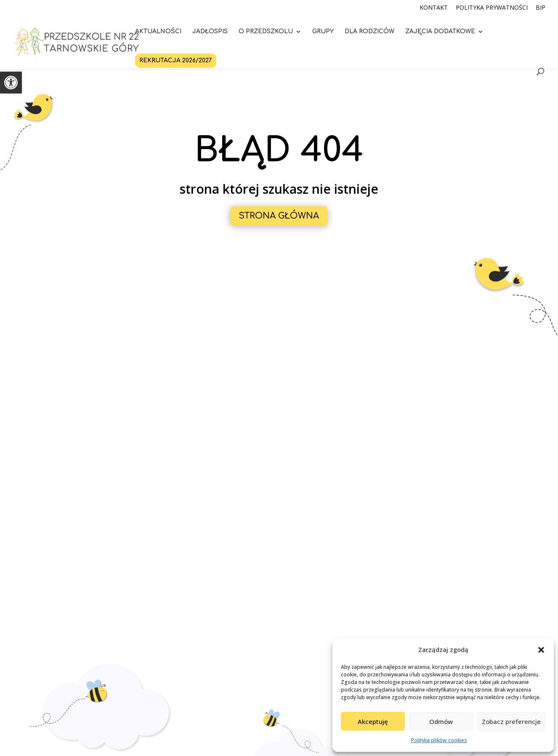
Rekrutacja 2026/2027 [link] (176, 60)
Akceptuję (373, 721)
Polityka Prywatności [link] (492, 8)
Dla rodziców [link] (369, 32)
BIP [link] (541, 8)
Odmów (441, 721)
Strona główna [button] (279, 216)
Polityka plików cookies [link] (439, 740)
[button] (541, 650)
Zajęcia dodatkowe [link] (440, 32)
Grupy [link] (323, 32)
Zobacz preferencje (511, 721)
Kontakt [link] (434, 8)
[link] (11, 83)
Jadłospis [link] (210, 32)
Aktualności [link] (158, 32)
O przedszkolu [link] (266, 32)
